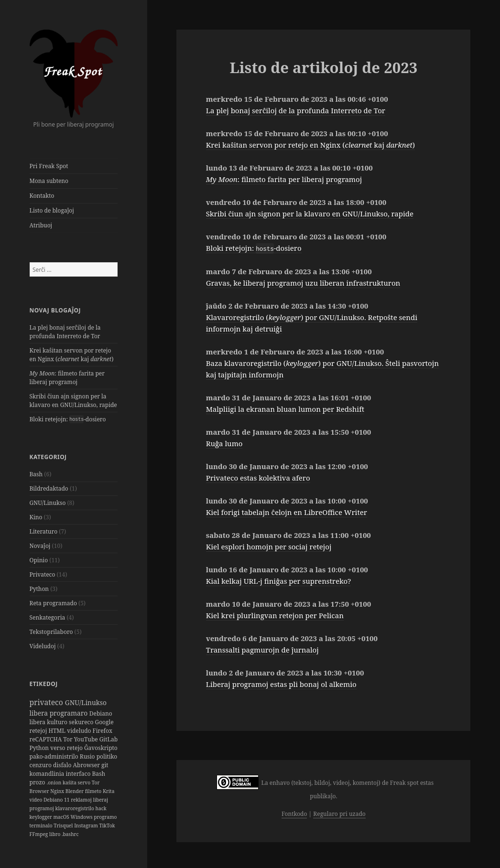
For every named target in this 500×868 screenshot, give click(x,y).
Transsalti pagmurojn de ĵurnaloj (262, 650)
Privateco (43, 574)
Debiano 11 (57, 800)
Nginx (58, 791)
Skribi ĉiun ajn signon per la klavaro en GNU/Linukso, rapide (73, 401)
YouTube (87, 739)
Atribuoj (41, 225)
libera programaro (60, 713)
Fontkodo (294, 814)
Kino (36, 517)
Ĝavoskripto (101, 748)
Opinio (39, 560)
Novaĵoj (40, 546)
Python (39, 589)
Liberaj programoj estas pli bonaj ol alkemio (281, 684)
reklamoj (82, 800)
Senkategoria (48, 617)
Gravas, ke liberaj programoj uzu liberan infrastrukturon (303, 283)
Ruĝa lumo (224, 443)
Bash (36, 474)
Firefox (103, 731)
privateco (47, 702)
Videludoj (43, 646)
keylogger (42, 817)
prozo (38, 782)
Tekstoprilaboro (51, 632)
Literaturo (44, 531)
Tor (68, 739)
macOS (62, 817)
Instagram (87, 825)
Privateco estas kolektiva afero (258, 478)
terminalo (42, 825)
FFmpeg (39, 834)
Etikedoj (44, 684)
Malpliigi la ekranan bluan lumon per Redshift (285, 409)
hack (101, 808)
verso (58, 748)
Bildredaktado (49, 488)
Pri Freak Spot (49, 166)
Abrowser (87, 765)
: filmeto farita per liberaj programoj (67, 378)
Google (104, 722)
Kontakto (42, 196)
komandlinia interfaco (61, 774)
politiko (107, 756)
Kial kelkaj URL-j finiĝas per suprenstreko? (279, 581)
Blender (75, 791)
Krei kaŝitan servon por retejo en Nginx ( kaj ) (72, 355)
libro (55, 834)
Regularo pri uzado (339, 814)
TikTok (107, 825)
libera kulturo (49, 722)
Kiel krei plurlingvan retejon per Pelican (275, 615)
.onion (55, 782)
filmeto (94, 791)
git (105, 765)
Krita (109, 791)
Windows (82, 817)
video (37, 800)
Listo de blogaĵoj (52, 210)
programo (105, 817)
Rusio (88, 756)
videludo (80, 731)
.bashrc (70, 834)
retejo (76, 748)
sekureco (82, 722)
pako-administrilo (55, 756)
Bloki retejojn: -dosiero (68, 419)
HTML (58, 731)
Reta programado (53, 603)
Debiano (101, 713)
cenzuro (42, 765)
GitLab (109, 739)
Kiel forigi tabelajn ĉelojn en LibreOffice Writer (287, 512)
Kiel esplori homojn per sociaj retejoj (269, 547)
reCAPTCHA (47, 739)
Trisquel (64, 825)
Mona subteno (49, 181)
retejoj (39, 731)
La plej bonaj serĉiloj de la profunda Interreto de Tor (65, 332)
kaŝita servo (77, 782)
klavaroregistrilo (75, 808)
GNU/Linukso (48, 503)
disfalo (63, 765)
